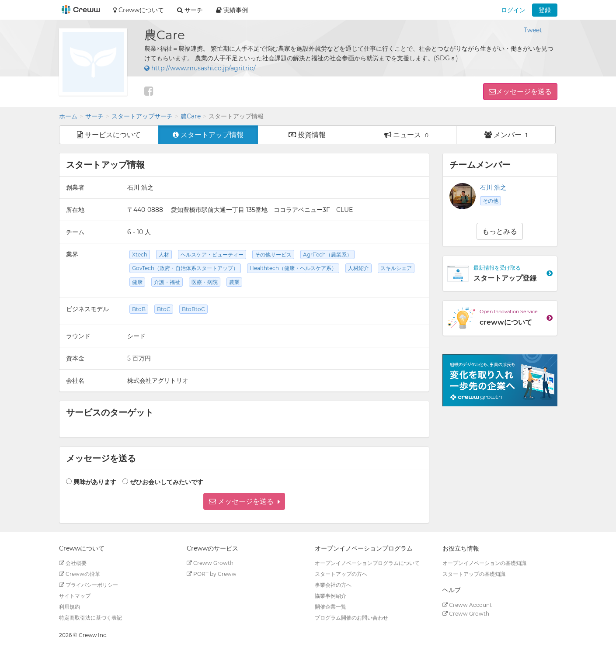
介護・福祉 (167, 282)
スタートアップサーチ (142, 116)
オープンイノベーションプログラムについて (367, 563)
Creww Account (467, 605)
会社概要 (73, 563)
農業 (234, 282)
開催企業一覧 (331, 607)
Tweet (533, 30)
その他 (491, 201)
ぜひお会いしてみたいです (167, 482)
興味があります (95, 482)
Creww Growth (210, 563)
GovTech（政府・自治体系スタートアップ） (185, 268)
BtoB (139, 309)
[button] (244, 501)
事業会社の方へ (333, 585)
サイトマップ (75, 596)
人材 (164, 255)
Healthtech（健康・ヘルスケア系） (293, 268)
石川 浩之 (493, 187)
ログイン (513, 10)
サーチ (94, 116)
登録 (545, 10)
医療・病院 (205, 282)
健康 (137, 282)
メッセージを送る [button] (524, 92)
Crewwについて (139, 10)
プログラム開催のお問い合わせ (352, 618)
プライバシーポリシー (89, 585)
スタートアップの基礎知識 (474, 574)
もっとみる (500, 231)
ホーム (68, 116)
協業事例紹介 (331, 596)
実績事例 (232, 10)
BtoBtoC (193, 309)
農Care (191, 116)
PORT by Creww (212, 574)
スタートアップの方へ (341, 574)
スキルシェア (396, 268)
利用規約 (70, 607)
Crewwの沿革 (80, 574)
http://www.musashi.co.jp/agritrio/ (200, 68)
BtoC (164, 309)
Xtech (140, 255)
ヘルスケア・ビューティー (212, 255)
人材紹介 (358, 268)
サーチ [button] (190, 10)
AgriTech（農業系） (327, 255)
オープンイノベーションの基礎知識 (484, 563)
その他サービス (273, 255)
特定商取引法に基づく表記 (90, 618)
